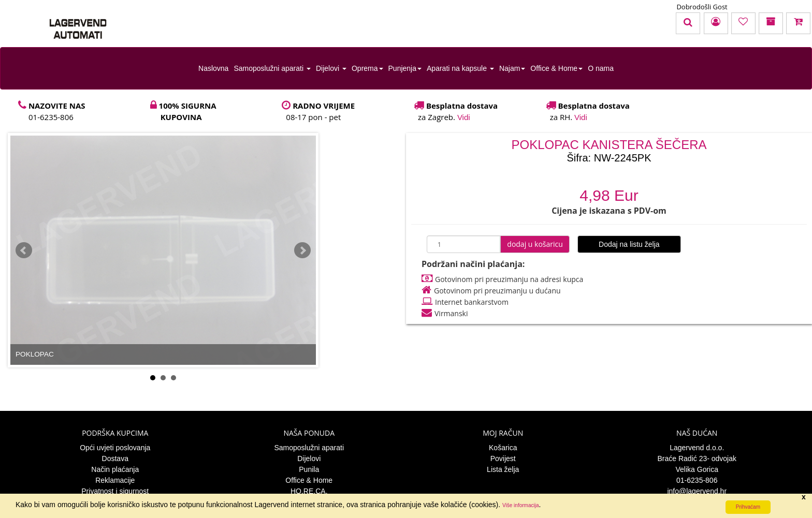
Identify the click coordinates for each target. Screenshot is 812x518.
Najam (512, 68)
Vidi (464, 117)
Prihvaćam (748, 507)
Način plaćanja (115, 469)
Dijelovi (331, 68)
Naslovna (213, 68)
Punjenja (405, 68)
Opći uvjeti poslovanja (115, 448)
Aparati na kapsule (460, 68)
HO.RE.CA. (309, 491)
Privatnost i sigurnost (115, 491)
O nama (601, 68)
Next (302, 250)
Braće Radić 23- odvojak (697, 458)
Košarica (503, 448)
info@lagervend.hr (697, 491)
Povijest (503, 458)
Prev (24, 250)
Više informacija (520, 505)
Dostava (115, 458)
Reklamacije (115, 480)
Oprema (367, 68)
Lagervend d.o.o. (697, 448)
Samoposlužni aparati (272, 68)
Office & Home (556, 68)
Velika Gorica (697, 469)
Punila (309, 469)
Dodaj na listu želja (629, 244)
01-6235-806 (697, 480)
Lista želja (503, 469)
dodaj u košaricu (535, 244)
